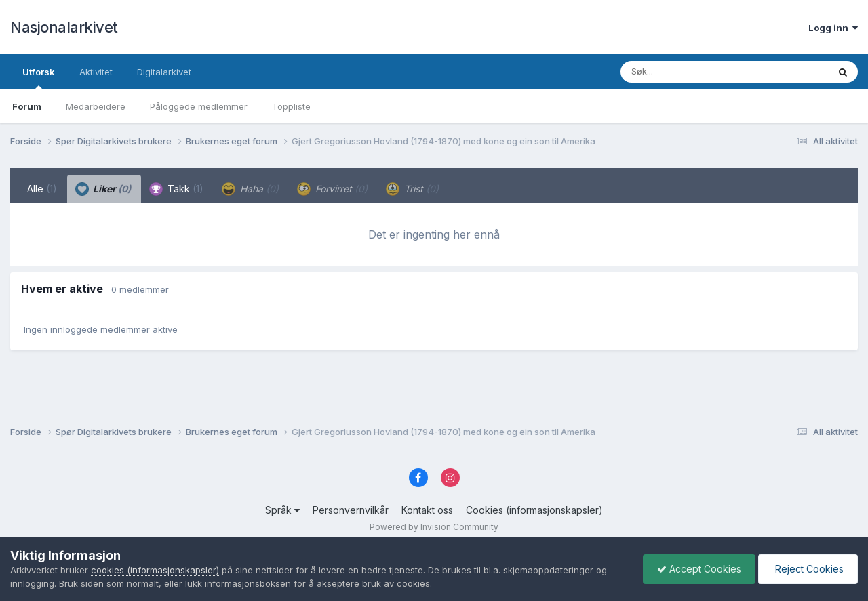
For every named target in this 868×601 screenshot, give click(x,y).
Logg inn (833, 28)
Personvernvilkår (351, 510)
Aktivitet (96, 72)
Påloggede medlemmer (199, 106)
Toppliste (291, 106)
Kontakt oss (427, 510)
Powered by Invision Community (434, 527)
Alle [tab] (42, 189)
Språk (282, 510)
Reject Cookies (808, 569)
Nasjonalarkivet (64, 27)
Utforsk (39, 78)
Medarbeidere (96, 106)
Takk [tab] (176, 189)
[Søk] (689, 72)
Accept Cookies (699, 569)
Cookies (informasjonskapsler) (534, 510)
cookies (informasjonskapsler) (155, 570)
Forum (27, 106)
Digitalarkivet (164, 72)
